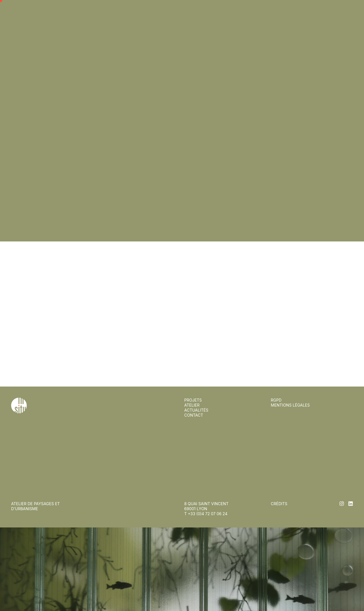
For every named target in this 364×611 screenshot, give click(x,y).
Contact (194, 24)
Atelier (192, 14)
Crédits (279, 504)
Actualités (196, 19)
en (350, 9)
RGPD (276, 400)
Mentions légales (290, 405)
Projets (193, 9)
